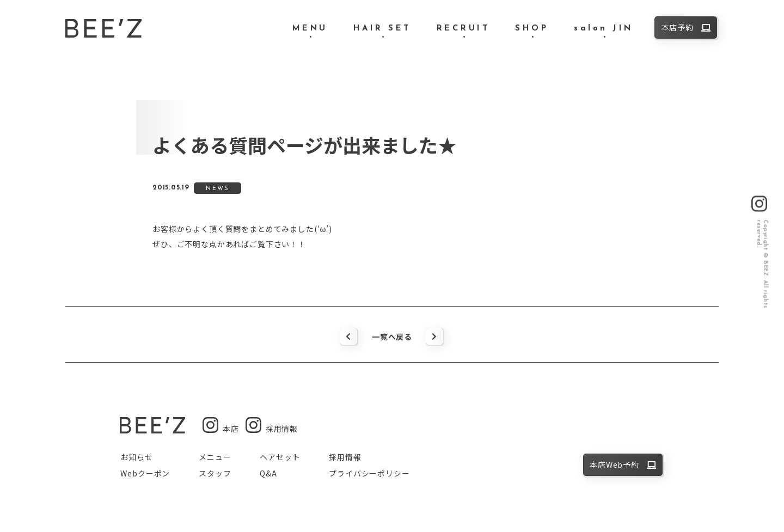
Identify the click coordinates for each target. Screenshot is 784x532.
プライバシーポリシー (369, 473)
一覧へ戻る (392, 337)
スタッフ (215, 473)
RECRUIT (463, 29)
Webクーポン (145, 473)
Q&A (268, 473)
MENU (310, 29)
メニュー (215, 457)
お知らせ (136, 457)
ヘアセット (280, 457)
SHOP (532, 29)
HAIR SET (382, 29)
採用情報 (345, 457)
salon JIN (604, 29)
